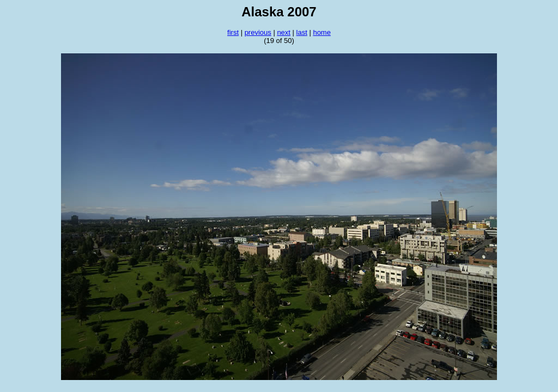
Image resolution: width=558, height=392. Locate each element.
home (322, 32)
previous (258, 32)
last (302, 32)
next (284, 32)
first (233, 32)
